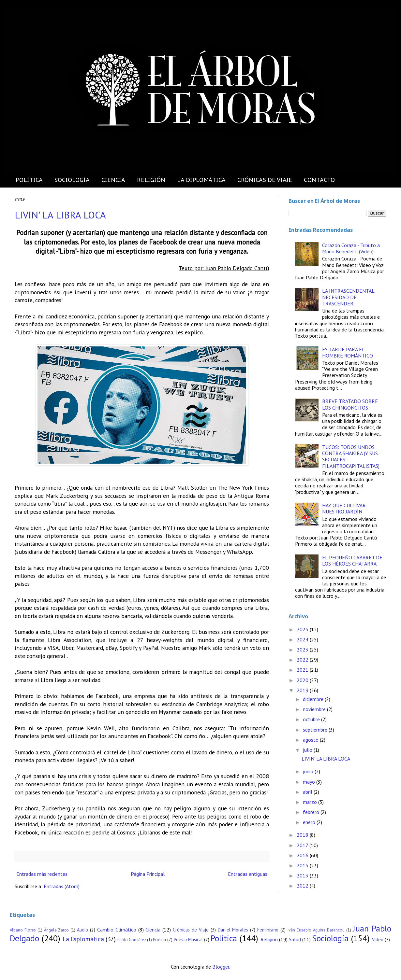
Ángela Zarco (57, 930)
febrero (312, 812)
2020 (303, 680)
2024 (303, 639)
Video (378, 939)
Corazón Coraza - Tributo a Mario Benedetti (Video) (351, 248)
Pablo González (132, 940)
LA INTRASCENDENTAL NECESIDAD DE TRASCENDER (348, 297)
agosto (311, 740)
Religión (269, 939)
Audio (82, 930)
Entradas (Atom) (62, 886)
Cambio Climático (117, 930)
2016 (303, 855)
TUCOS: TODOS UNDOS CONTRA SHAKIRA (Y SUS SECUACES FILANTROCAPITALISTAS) (351, 456)
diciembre (314, 699)
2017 (303, 845)
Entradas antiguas (248, 874)
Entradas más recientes (42, 874)
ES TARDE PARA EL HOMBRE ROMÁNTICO (348, 352)
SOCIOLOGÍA (72, 180)
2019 (303, 690)
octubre (312, 719)
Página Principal (148, 874)
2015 (303, 865)
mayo (310, 782)
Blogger (221, 967)
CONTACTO (319, 180)
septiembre (316, 730)
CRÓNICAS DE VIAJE (265, 180)
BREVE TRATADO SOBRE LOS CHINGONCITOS (350, 404)
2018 (303, 835)
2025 (303, 629)
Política (224, 938)
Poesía (159, 939)
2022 (303, 660)
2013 (303, 875)
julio (308, 750)
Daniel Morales (233, 930)
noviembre (315, 709)
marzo (311, 802)
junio (309, 771)
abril (308, 792)
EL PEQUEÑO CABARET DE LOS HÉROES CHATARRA (352, 560)
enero (310, 822)
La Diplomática (83, 939)
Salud (295, 939)
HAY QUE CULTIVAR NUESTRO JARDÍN (344, 508)
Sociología (330, 938)
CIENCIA (113, 180)
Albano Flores (23, 930)
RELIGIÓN (151, 180)
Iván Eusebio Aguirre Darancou (316, 930)
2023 (303, 650)
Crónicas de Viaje (191, 930)
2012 (303, 886)
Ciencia (153, 930)
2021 (303, 670)
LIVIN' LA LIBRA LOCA (60, 215)
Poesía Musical (188, 939)
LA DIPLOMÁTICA (201, 180)
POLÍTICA (29, 180)
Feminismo (268, 930)
